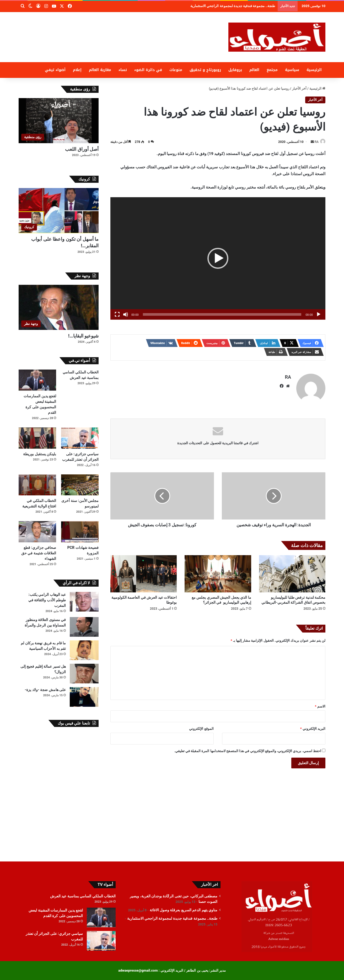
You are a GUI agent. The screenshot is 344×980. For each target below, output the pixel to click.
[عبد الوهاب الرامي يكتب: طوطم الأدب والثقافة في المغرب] (84, 602)
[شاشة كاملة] (117, 315)
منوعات (176, 70)
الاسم (320, 704)
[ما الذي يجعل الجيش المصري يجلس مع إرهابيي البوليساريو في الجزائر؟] (218, 572)
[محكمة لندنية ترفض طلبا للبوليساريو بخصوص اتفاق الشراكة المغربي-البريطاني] (292, 572)
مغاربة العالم (100, 70)
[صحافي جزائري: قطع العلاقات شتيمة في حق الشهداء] (37, 532)
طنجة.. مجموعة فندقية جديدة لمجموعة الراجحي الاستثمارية (172, 918)
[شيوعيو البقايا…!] (59, 307)
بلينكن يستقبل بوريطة (40, 454)
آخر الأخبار (299, 89)
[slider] (222, 315)
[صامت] (126, 315)
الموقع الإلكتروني (201, 726)
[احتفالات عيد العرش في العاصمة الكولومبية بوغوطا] (144, 572)
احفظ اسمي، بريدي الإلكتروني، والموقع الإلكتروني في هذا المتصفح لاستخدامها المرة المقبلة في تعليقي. (248, 749)
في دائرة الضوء (148, 70)
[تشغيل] (319, 315)
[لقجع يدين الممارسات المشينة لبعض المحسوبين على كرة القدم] (37, 380)
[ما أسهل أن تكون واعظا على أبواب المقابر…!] (59, 211)
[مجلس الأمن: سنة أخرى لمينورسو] (80, 485)
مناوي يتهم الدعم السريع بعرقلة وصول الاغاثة (247, 6)
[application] (218, 259)
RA (314, 142)
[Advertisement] (120, 29)
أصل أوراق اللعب (82, 149)
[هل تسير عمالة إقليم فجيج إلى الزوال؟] (84, 674)
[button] (218, 259)
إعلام (77, 70)
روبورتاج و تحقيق (205, 70)
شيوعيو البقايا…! (83, 336)
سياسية (292, 70)
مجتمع (272, 70)
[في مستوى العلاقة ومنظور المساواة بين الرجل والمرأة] (84, 627)
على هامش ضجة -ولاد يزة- (45, 690)
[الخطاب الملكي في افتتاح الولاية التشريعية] (37, 485)
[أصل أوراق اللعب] (59, 121)
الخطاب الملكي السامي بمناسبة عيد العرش (83, 896)
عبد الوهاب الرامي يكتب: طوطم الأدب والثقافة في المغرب (47, 600)
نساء (123, 70)
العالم (254, 70)
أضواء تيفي (55, 70)
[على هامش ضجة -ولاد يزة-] (84, 697)
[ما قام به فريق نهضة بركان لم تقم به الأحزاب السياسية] (84, 650)
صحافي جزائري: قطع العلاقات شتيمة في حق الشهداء (39, 553)
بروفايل (235, 70)
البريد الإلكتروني (313, 726)
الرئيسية (314, 70)
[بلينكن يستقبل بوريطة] (37, 438)
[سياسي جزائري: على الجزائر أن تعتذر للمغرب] (80, 438)
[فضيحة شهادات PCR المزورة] (80, 532)
